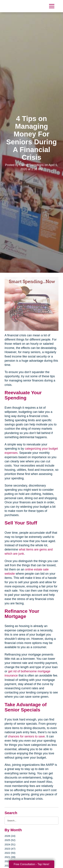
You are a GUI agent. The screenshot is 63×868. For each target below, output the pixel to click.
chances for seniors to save (26, 736)
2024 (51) (10, 844)
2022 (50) (10, 853)
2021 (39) (10, 857)
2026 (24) (10, 836)
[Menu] (51, 6)
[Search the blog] (31, 821)
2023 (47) (10, 849)
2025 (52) (10, 840)
